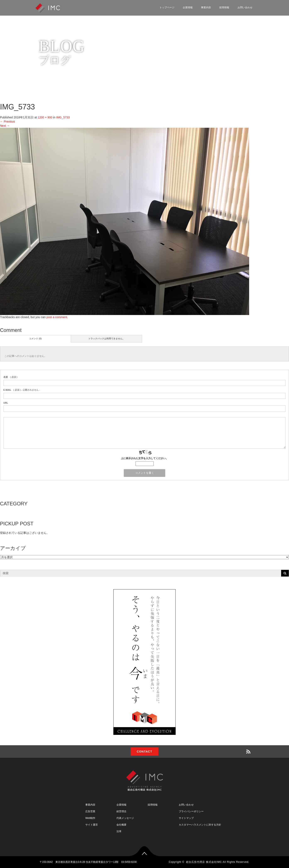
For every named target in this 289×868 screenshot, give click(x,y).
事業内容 (206, 7)
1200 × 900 (45, 117)
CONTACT (144, 751)
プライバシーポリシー (191, 811)
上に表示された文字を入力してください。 (144, 458)
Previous (7, 122)
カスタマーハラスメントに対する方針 (200, 825)
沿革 (119, 831)
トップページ (167, 7)
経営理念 (121, 811)
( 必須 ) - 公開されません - (22, 390)
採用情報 (224, 7)
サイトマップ (186, 818)
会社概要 (121, 825)
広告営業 (90, 811)
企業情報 (188, 7)
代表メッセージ (125, 818)
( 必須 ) (10, 377)
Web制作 (90, 818)
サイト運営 (92, 825)
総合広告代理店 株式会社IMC (204, 862)
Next (5, 126)
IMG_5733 (63, 117)
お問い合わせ (245, 7)
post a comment (57, 317)
